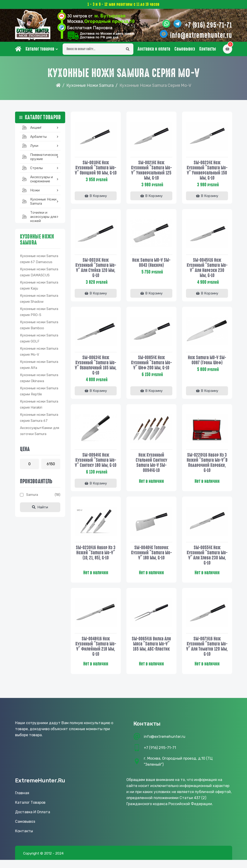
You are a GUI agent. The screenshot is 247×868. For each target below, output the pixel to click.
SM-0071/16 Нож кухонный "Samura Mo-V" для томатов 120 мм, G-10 (207, 654)
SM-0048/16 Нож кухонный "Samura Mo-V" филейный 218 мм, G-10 (96, 654)
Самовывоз (185, 51)
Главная (22, 801)
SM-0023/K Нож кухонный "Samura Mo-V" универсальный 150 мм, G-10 (207, 172)
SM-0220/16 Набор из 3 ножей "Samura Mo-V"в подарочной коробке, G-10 (207, 465)
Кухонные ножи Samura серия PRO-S (39, 314)
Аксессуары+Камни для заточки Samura (40, 433)
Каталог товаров (40, 51)
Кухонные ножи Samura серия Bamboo (39, 327)
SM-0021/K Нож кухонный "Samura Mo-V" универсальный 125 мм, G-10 (151, 172)
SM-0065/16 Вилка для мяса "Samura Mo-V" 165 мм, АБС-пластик (151, 652)
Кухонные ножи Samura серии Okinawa (39, 380)
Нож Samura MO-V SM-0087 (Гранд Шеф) (207, 362)
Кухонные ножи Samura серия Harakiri (39, 406)
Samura (32, 497)
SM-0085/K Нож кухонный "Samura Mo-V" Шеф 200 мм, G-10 (151, 365)
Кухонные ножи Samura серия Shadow (39, 300)
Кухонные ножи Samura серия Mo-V (39, 353)
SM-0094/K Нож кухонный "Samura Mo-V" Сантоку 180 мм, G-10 (96, 465)
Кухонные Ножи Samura (90, 87)
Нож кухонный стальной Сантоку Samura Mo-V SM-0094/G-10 (151, 465)
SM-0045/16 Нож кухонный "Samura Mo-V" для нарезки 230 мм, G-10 (207, 269)
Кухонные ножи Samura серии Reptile (39, 393)
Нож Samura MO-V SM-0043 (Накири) (151, 264)
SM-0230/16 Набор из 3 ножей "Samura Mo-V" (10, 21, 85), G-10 (96, 560)
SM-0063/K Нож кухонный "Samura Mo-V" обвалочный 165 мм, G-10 (96, 367)
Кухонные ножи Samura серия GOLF (39, 340)
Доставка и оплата (154, 51)
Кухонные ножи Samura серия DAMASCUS (39, 274)
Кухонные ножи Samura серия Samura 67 (39, 419)
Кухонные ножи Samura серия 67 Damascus (39, 261)
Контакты (208, 51)
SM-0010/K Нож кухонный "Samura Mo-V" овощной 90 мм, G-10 (96, 172)
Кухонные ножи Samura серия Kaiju (39, 287)
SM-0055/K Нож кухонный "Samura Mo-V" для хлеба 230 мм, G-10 (207, 562)
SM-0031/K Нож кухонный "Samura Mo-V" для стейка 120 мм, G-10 (96, 269)
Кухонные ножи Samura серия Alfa (39, 367)
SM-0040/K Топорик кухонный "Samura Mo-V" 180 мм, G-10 (151, 560)
